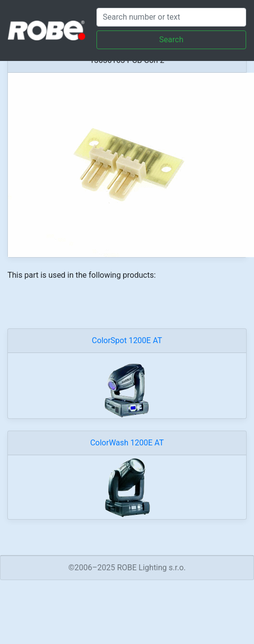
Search (171, 40)
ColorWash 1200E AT (127, 443)
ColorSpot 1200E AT (127, 340)
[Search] (171, 17)
